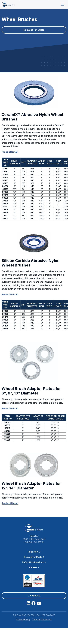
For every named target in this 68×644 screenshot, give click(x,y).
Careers (34, 567)
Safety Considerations (34, 562)
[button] (34, 92)
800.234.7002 (29, 615)
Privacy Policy (23, 619)
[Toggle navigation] (63, 4)
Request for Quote (34, 557)
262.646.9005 (48, 615)
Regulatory (34, 552)
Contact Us (34, 596)
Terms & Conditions (42, 619)
